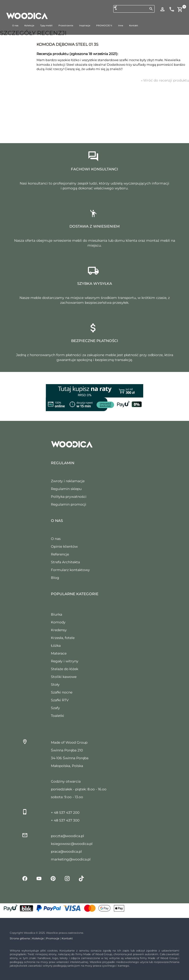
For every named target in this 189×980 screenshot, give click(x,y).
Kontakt (67, 938)
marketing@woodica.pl (71, 859)
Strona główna (20, 938)
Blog (55, 578)
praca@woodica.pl (66, 851)
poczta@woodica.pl (67, 836)
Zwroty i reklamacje (68, 481)
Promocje (53, 938)
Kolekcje (38, 938)
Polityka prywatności (69, 497)
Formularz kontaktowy (70, 570)
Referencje (60, 554)
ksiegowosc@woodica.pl (72, 844)
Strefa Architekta (65, 562)
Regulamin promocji (69, 504)
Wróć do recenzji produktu (165, 80)
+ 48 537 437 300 (65, 820)
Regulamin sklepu (66, 489)
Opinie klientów (64, 546)
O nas (56, 539)
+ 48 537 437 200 (65, 813)
